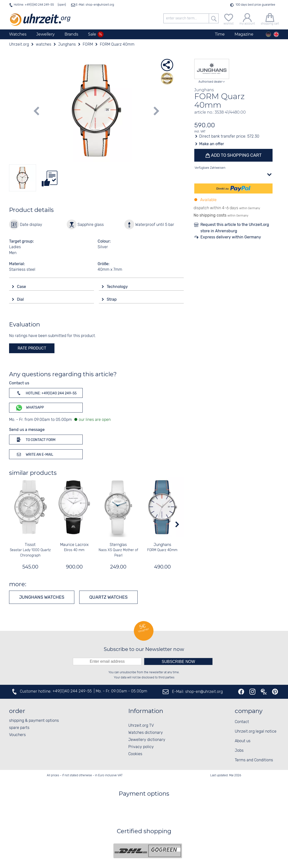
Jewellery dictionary (147, 740)
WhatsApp (30, 408)
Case (22, 287)
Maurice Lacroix (74, 545)
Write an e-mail (34, 454)
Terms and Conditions (254, 760)
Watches (18, 34)
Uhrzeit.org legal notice (256, 732)
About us (243, 741)
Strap (112, 299)
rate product (32, 348)
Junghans (162, 545)
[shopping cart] (270, 19)
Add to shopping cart (236, 155)
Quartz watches (108, 597)
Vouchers (17, 735)
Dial (21, 299)
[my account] (247, 19)
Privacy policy (141, 747)
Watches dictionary (146, 733)
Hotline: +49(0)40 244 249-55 (34, 5)
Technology (118, 287)
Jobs (239, 751)
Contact (242, 722)
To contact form (35, 440)
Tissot (30, 545)
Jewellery (46, 34)
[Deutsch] (268, 34)
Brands (71, 34)
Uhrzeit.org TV (141, 726)
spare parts (19, 728)
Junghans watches (42, 597)
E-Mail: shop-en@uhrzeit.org (95, 5)
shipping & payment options (34, 721)
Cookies (135, 754)
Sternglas (118, 545)
